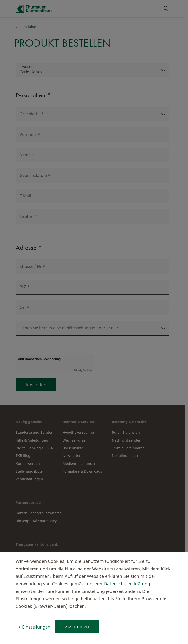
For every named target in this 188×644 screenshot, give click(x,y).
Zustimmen (77, 626)
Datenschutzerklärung (127, 584)
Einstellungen (36, 627)
